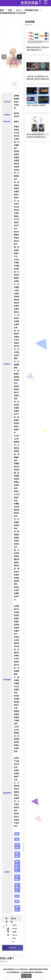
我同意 (28, 976)
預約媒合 (13, 948)
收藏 (15, 85)
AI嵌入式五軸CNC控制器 (36, 105)
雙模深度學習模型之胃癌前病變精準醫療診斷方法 (38, 49)
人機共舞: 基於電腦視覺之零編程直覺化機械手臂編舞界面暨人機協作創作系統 (38, 78)
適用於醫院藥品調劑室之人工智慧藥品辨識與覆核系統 (38, 136)
